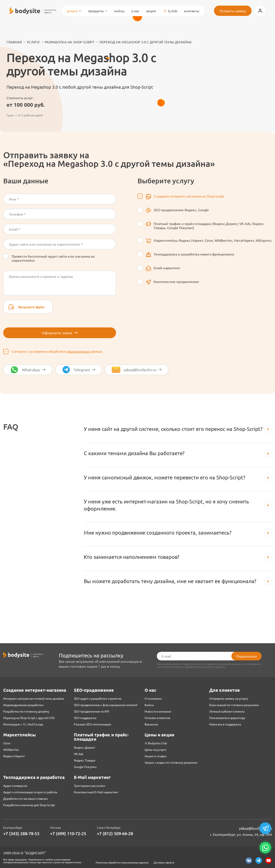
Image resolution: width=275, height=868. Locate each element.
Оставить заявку (233, 11)
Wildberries (11, 749)
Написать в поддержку (225, 724)
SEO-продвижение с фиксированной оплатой (106, 705)
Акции (151, 11)
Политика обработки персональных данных (122, 862)
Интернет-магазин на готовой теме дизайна (34, 698)
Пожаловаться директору (227, 718)
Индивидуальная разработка (23, 705)
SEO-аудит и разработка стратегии (98, 698)
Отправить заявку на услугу (229, 698)
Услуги (74, 11)
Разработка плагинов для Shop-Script (29, 805)
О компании (153, 698)
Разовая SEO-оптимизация (92, 724)
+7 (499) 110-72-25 (68, 834)
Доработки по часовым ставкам (25, 798)
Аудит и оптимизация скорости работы (30, 792)
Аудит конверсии (15, 786)
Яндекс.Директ (85, 747)
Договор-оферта (164, 862)
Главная (14, 42)
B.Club (170, 11)
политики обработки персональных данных (199, 667)
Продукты (98, 11)
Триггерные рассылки (89, 786)
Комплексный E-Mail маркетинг (96, 792)
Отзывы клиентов (157, 718)
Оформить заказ (60, 333)
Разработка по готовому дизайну (26, 711)
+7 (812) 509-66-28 (115, 834)
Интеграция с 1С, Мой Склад (23, 724)
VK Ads (79, 754)
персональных (78, 351)
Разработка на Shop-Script (70, 42)
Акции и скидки (156, 756)
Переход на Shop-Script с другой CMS (29, 718)
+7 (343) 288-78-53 (21, 834)
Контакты (192, 11)
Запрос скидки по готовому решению (171, 762)
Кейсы (119, 11)
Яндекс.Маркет (14, 756)
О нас (135, 11)
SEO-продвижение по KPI (92, 711)
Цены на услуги (155, 749)
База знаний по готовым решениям (234, 705)
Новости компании (158, 711)
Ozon (7, 743)
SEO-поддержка (85, 718)
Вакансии (151, 724)
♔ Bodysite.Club (156, 743)
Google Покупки (85, 767)
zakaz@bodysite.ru (255, 828)
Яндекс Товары (85, 760)
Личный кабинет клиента (227, 711)
